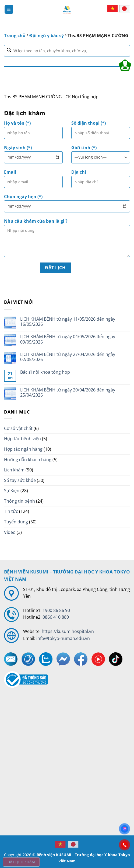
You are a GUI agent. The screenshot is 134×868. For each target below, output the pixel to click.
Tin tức (11, 511)
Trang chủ (15, 36)
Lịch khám (14, 470)
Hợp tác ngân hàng (23, 449)
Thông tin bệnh (20, 501)
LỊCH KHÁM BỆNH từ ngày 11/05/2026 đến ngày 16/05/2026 (68, 322)
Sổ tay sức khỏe (20, 480)
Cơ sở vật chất (18, 428)
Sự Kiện (12, 491)
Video (10, 532)
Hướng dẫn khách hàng (28, 460)
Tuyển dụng (16, 522)
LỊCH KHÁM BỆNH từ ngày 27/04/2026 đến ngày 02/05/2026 (68, 357)
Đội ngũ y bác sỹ (47, 36)
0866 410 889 (56, 617)
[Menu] (9, 10)
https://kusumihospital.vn (68, 631)
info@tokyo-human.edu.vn (63, 638)
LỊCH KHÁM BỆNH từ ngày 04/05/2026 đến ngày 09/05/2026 (68, 339)
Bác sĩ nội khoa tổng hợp (45, 372)
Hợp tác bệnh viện (22, 439)
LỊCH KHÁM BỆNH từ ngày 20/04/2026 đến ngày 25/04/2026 (68, 393)
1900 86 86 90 (56, 610)
